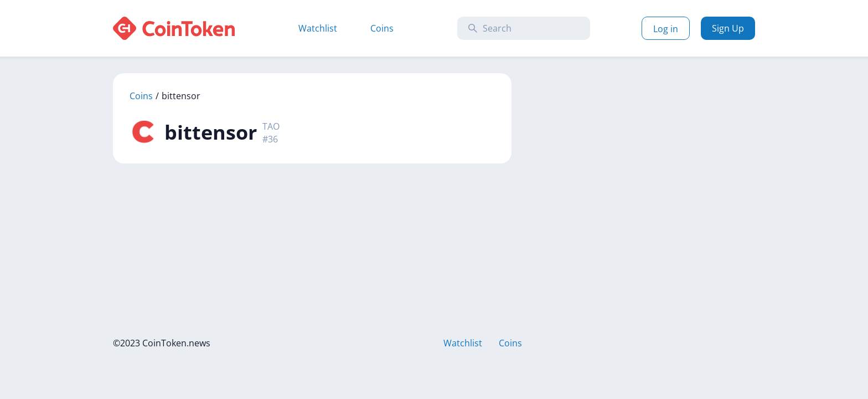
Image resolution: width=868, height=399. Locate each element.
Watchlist (318, 28)
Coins (382, 28)
